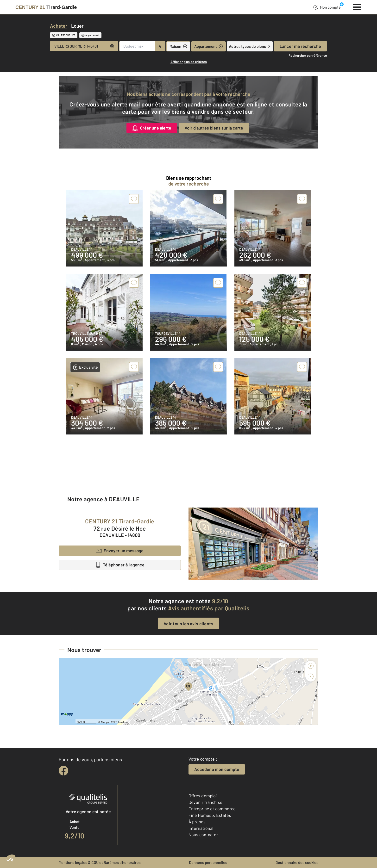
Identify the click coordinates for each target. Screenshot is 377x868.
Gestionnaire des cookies (297, 862)
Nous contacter (203, 835)
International (201, 828)
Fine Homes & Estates (210, 815)
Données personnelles (208, 862)
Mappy (105, 722)
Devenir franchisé (205, 802)
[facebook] (63, 771)
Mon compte (327, 7)
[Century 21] (46, 7)
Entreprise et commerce (212, 809)
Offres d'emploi (203, 796)
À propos (197, 822)
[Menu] (357, 6)
